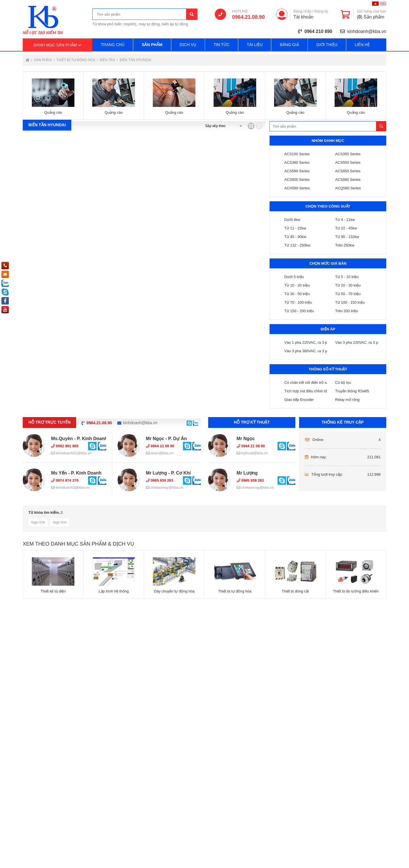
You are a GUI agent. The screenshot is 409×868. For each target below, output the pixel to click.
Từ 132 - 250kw (297, 245)
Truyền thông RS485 (352, 391)
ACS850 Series (348, 171)
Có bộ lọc (343, 383)
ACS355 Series (348, 154)
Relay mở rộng (347, 400)
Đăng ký (321, 11)
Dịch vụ (188, 45)
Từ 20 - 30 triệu (348, 285)
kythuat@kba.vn (252, 453)
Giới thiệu (327, 45)
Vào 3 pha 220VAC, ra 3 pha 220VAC (366, 342)
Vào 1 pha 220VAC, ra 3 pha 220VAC (315, 342)
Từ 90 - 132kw (347, 237)
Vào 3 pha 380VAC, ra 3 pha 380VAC (315, 351)
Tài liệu (255, 45)
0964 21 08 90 (160, 446)
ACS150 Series (297, 154)
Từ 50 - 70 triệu (348, 294)
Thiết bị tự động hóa (76, 60)
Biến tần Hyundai (135, 60)
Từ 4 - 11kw (345, 220)
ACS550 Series (348, 162)
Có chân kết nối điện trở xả (306, 383)
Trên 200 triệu (347, 311)
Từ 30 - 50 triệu (297, 294)
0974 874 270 (65, 480)
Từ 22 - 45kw (346, 228)
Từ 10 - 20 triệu (297, 285)
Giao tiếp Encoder (299, 400)
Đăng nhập (302, 11)
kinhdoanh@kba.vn (367, 31)
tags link (38, 522)
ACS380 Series (297, 162)
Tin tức (222, 45)
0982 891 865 (65, 446)
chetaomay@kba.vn (165, 487)
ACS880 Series (348, 180)
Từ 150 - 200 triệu (299, 311)
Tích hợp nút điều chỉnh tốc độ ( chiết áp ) (319, 391)
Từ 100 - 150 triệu (350, 302)
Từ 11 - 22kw (295, 228)
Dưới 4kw (292, 220)
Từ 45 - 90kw (295, 237)
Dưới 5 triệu (294, 277)
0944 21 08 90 (251, 446)
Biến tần (108, 60)
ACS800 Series (297, 180)
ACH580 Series (297, 188)
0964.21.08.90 (248, 17)
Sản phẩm (152, 45)
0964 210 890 (318, 31)
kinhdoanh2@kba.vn (70, 487)
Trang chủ (113, 45)
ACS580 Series (297, 171)
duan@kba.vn (160, 453)
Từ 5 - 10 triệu (347, 277)
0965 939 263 (160, 480)
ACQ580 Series (348, 188)
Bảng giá (289, 45)
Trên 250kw (345, 245)
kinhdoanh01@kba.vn (71, 453)
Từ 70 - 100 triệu (298, 302)
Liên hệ (362, 45)
